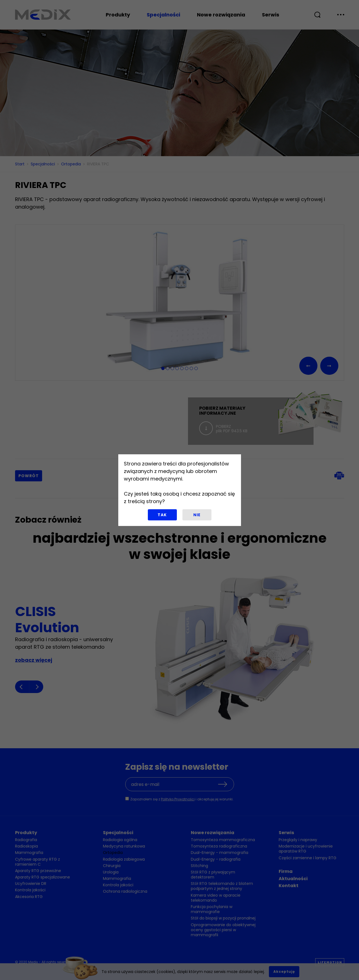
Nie (197, 515)
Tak (162, 515)
